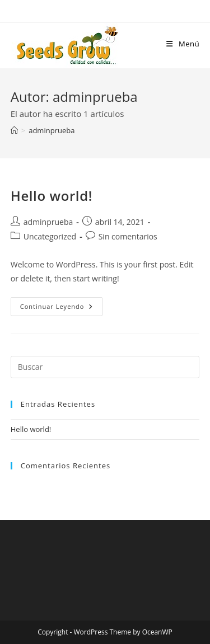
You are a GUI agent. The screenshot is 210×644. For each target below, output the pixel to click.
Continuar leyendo (62, 309)
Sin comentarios (128, 236)
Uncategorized (50, 236)
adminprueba (52, 130)
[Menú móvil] (183, 44)
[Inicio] (14, 130)
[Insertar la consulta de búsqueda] (105, 367)
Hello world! (52, 196)
